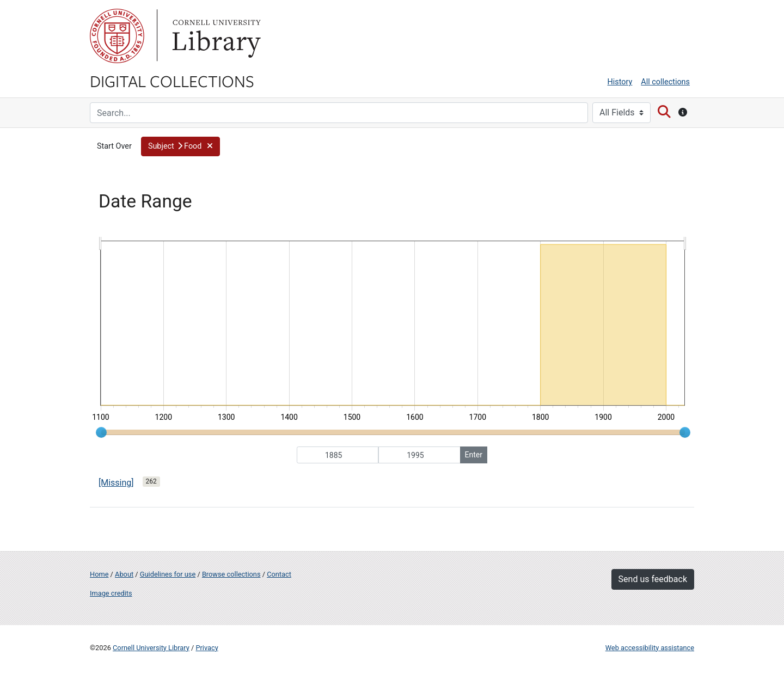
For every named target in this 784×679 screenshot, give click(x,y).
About (124, 574)
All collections (665, 82)
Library (215, 36)
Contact (279, 574)
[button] (180, 146)
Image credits (111, 593)
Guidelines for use (168, 574)
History (620, 82)
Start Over (114, 146)
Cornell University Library (151, 648)
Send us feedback (653, 579)
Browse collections (231, 574)
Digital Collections (172, 81)
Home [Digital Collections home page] (99, 574)
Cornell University (117, 36)
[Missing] (116, 483)
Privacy (207, 648)
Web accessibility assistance (650, 648)
